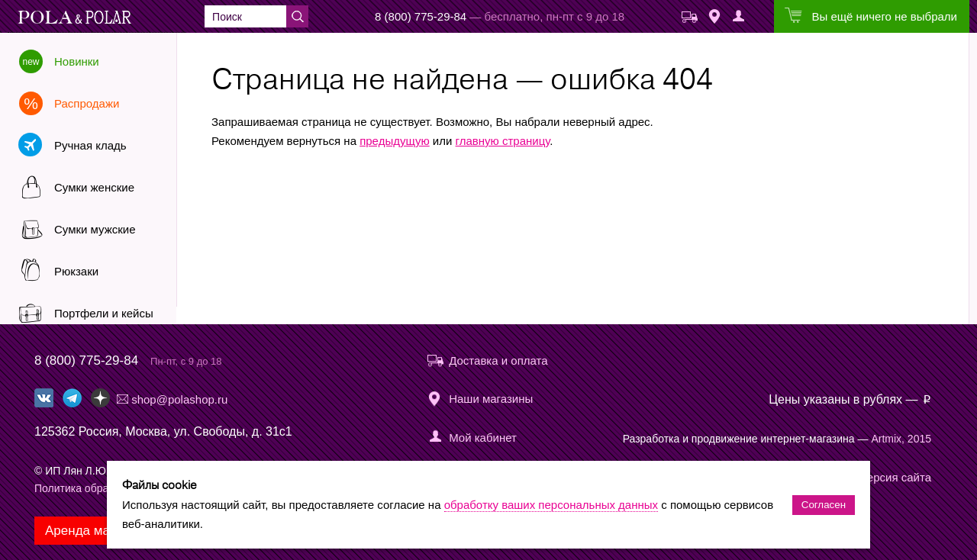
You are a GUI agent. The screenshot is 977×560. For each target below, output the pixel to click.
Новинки (77, 61)
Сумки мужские (95, 229)
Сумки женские (94, 187)
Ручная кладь (90, 145)
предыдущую (395, 141)
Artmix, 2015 (901, 439)
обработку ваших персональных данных (551, 505)
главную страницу (503, 141)
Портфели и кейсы (104, 313)
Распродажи (87, 103)
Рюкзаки (76, 271)
